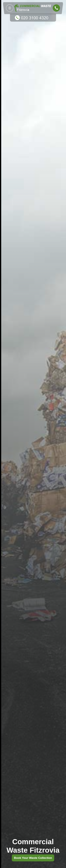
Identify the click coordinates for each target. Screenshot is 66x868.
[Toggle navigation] (10, 8)
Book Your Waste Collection (33, 858)
